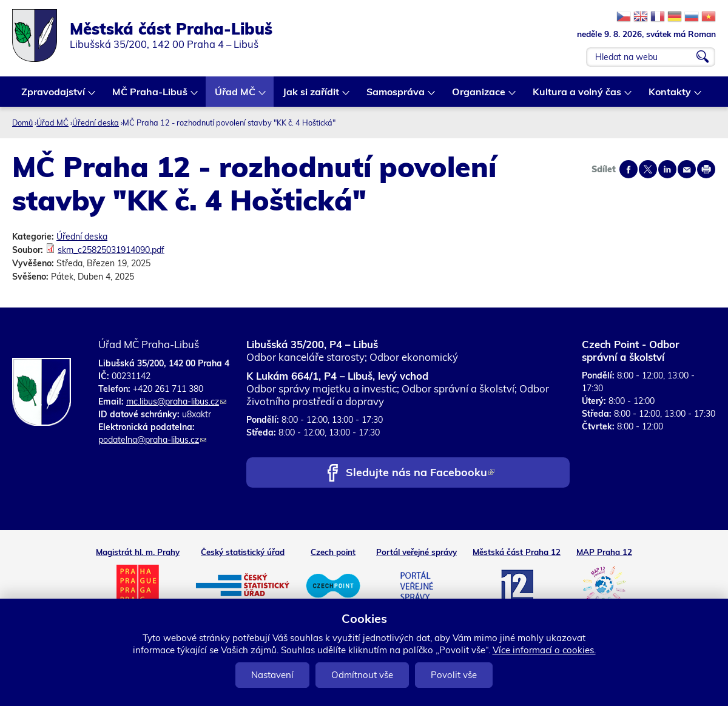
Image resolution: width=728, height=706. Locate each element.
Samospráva (396, 96)
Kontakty (670, 96)
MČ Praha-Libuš (150, 96)
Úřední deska (96, 123)
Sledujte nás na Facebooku (420, 473)
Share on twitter (648, 169)
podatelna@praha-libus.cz (152, 440)
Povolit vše (454, 675)
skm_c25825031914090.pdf (111, 250)
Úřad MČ (236, 96)
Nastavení (272, 675)
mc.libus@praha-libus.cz (176, 402)
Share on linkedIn (667, 169)
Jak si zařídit (312, 96)
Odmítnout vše (362, 675)
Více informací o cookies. (544, 650)
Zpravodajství (54, 96)
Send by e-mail (687, 169)
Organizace (479, 96)
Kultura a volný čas (578, 96)
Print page (706, 169)
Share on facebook (629, 169)
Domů (22, 123)
